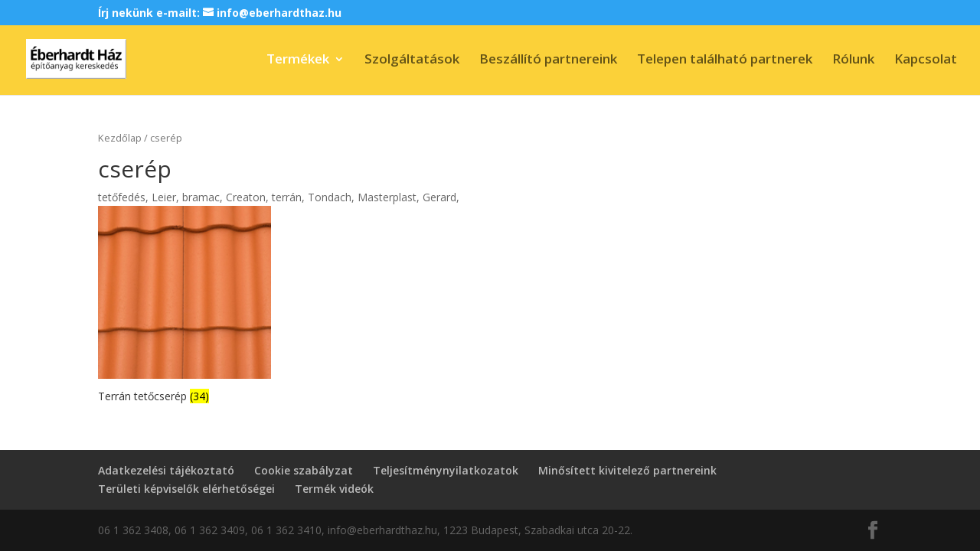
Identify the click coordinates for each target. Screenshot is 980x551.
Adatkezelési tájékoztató (166, 470)
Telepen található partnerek (725, 60)
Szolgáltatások (412, 60)
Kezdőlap (120, 138)
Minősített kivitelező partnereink (627, 470)
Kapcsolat (926, 60)
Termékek (298, 60)
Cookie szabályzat (304, 470)
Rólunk (853, 60)
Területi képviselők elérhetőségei (186, 489)
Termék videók (334, 489)
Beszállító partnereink (548, 60)
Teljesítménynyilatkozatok (446, 470)
